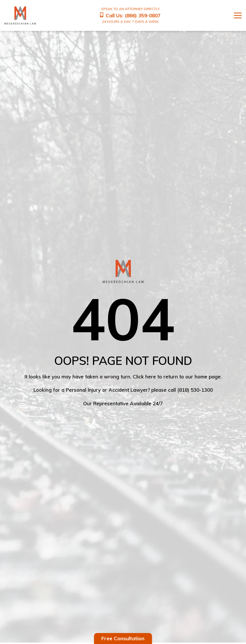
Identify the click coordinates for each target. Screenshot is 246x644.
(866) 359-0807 (143, 15)
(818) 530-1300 (195, 390)
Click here (144, 377)
